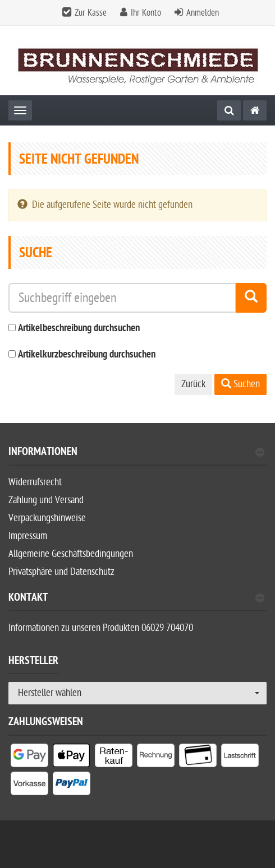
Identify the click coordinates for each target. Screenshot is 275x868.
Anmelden (203, 13)
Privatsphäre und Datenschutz (61, 572)
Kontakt (136, 599)
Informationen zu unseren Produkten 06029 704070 (101, 628)
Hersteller (33, 662)
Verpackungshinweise (47, 518)
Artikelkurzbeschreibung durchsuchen (87, 355)
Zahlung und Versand (46, 500)
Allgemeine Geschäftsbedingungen (71, 554)
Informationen (136, 453)
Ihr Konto (146, 13)
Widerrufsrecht (35, 482)
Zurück (193, 384)
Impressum (28, 536)
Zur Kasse (91, 13)
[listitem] (29, 758)
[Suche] (229, 110)
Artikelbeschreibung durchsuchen (79, 329)
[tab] (137, 456)
